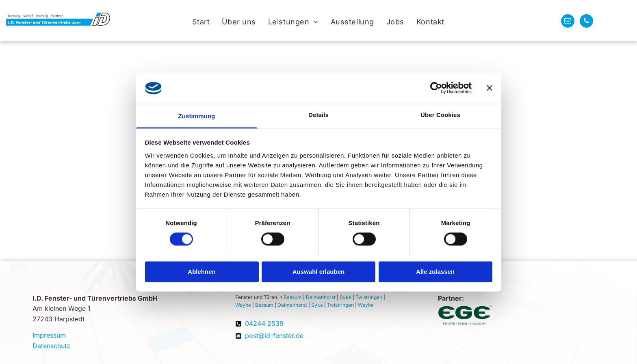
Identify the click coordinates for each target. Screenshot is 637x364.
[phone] (586, 22)
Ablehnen (201, 272)
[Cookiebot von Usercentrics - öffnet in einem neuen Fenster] (436, 88)
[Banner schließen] (490, 88)
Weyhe (243, 305)
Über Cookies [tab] (440, 115)
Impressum (49, 335)
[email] (568, 22)
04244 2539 (264, 323)
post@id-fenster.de (274, 336)
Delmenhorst (321, 297)
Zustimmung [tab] (197, 116)
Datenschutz (51, 346)
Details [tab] (318, 115)
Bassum (293, 297)
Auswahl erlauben (318, 272)
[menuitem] (201, 22)
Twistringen (369, 297)
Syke (346, 297)
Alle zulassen (435, 272)
